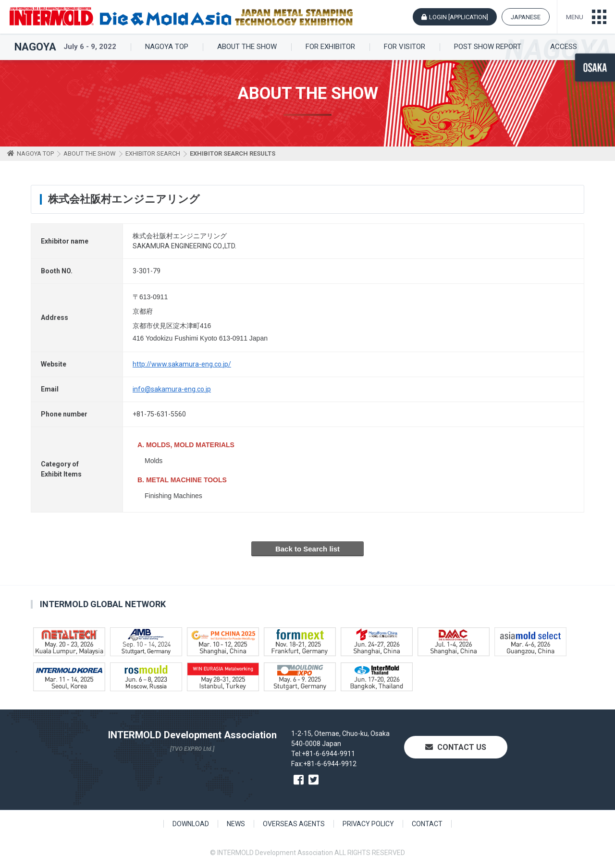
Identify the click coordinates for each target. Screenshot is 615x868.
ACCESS (564, 47)
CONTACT (427, 824)
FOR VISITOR (405, 47)
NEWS (236, 824)
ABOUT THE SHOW (247, 47)
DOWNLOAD (191, 824)
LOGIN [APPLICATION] (459, 17)
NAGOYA (35, 47)
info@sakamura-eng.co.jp (172, 389)
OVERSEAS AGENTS (294, 824)
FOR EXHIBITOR (330, 47)
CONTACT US (456, 747)
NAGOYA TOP (167, 47)
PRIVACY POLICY (368, 824)
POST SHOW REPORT (488, 47)
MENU (575, 17)
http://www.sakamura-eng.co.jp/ (182, 364)
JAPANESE (526, 17)
